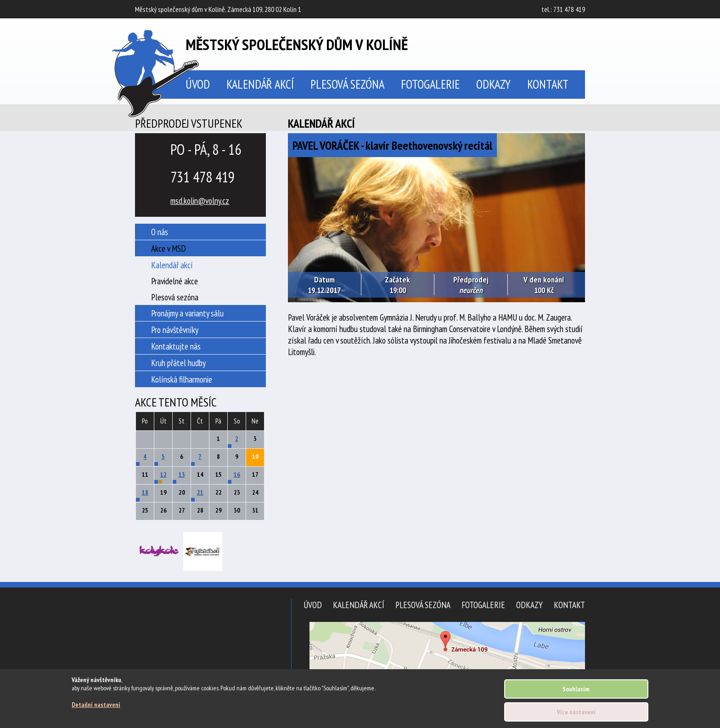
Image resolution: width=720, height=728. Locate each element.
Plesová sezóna (347, 84)
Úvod (313, 605)
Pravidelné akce (174, 281)
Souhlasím (576, 689)
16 (237, 474)
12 (163, 474)
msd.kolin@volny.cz (200, 200)
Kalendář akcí (260, 84)
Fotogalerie (430, 84)
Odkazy (493, 84)
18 (145, 492)
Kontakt (548, 84)
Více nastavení (576, 712)
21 (200, 492)
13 (182, 474)
